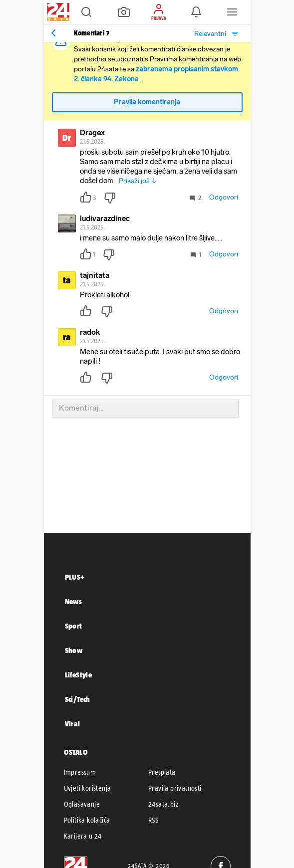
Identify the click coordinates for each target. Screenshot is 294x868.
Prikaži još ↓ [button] (138, 181)
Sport (74, 626)
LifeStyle (79, 675)
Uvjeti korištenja (88, 788)
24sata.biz (163, 804)
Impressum (80, 772)
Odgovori (224, 197)
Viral (73, 724)
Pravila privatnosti (175, 788)
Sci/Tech (78, 699)
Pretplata (162, 772)
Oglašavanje (82, 804)
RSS (153, 820)
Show (74, 650)
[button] (86, 12)
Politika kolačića (87, 820)
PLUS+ (75, 577)
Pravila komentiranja (147, 102)
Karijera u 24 (83, 836)
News (74, 601)
